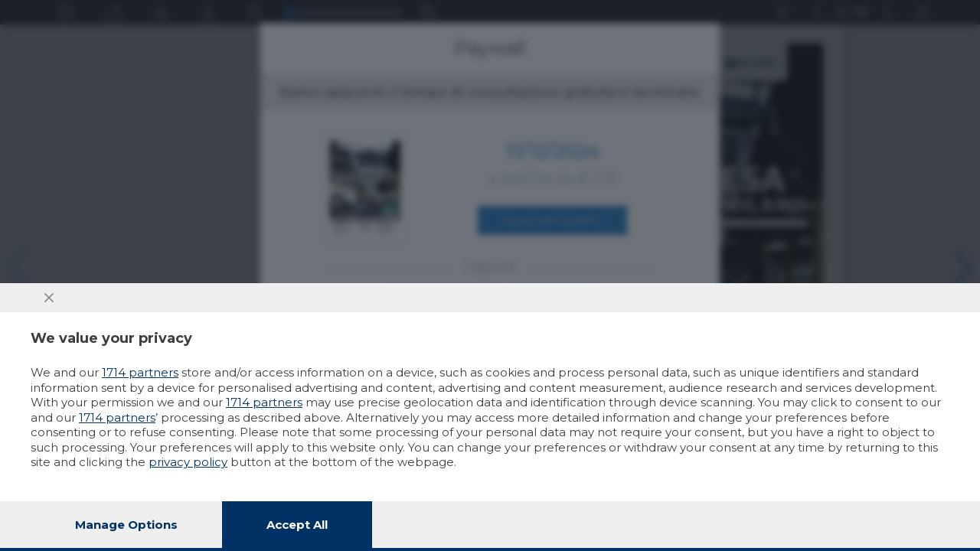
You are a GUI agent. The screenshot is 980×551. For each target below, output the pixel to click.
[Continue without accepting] (49, 298)
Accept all (297, 525)
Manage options (126, 525)
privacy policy (188, 462)
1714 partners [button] (140, 372)
